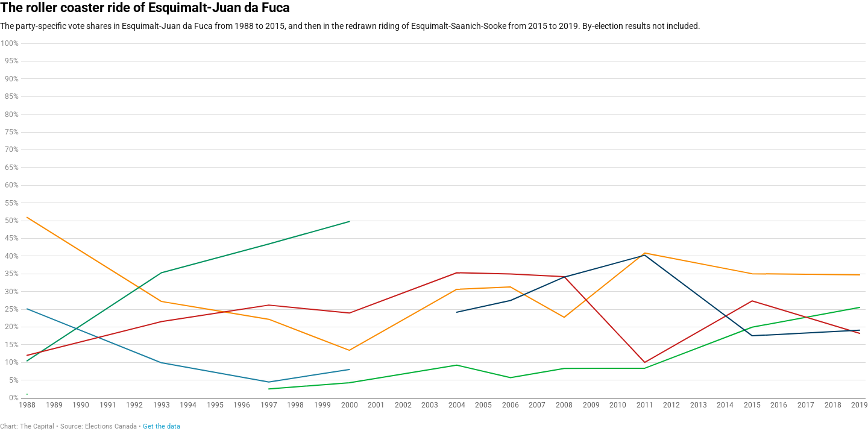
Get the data (162, 426)
